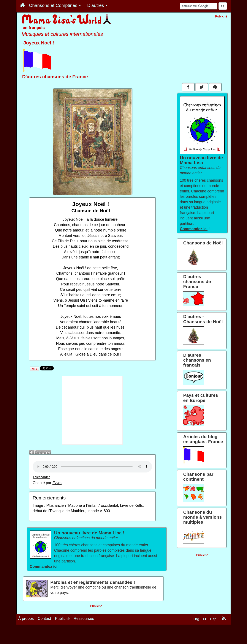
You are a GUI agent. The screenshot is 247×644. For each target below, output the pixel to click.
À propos (26, 619)
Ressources (84, 619)
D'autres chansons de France (55, 77)
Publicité (62, 619)
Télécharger (41, 477)
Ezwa (57, 483)
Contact (44, 619)
